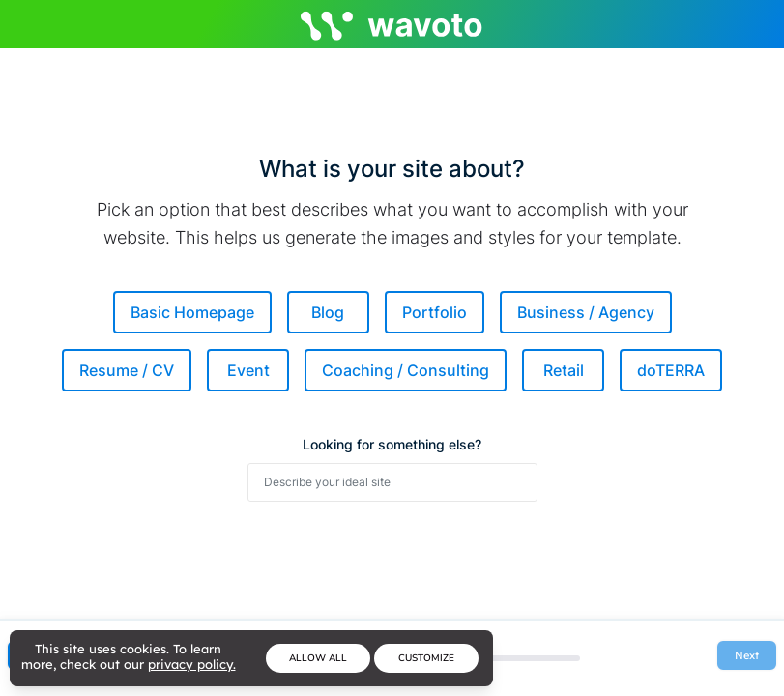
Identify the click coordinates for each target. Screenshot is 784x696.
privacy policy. (192, 664)
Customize (426, 658)
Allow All (318, 658)
